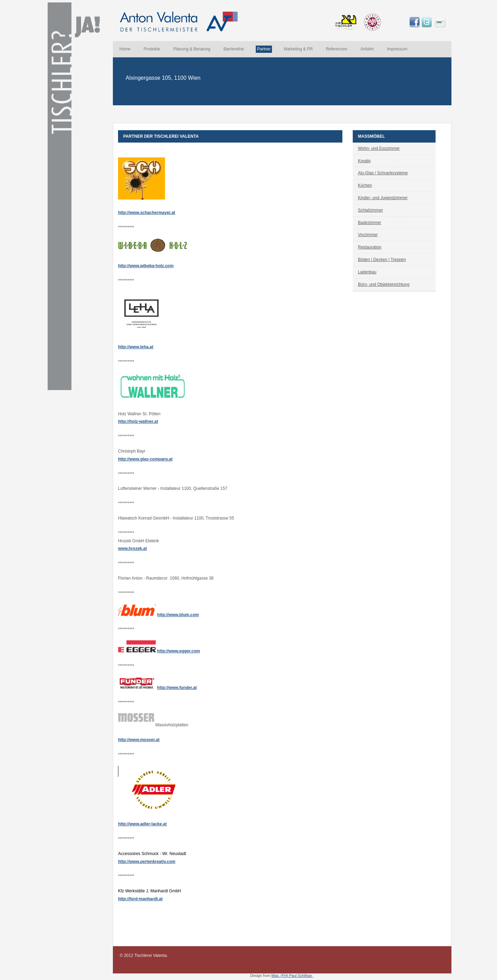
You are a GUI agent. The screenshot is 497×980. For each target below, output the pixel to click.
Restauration (370, 247)
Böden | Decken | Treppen (382, 260)
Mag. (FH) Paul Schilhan (292, 976)
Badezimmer (369, 223)
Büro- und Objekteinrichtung (384, 284)
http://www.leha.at (136, 347)
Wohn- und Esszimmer (379, 148)
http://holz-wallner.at (138, 421)
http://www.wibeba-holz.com (146, 266)
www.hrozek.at (133, 549)
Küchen (365, 185)
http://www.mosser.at (139, 740)
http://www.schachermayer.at (147, 213)
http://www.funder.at (177, 688)
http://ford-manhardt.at (140, 899)
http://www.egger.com (178, 651)
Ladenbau (367, 272)
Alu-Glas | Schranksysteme (383, 173)
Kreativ (364, 161)
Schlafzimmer (371, 210)
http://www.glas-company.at (145, 459)
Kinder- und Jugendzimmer (383, 198)
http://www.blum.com (178, 615)
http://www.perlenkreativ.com (147, 862)
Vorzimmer (368, 235)
